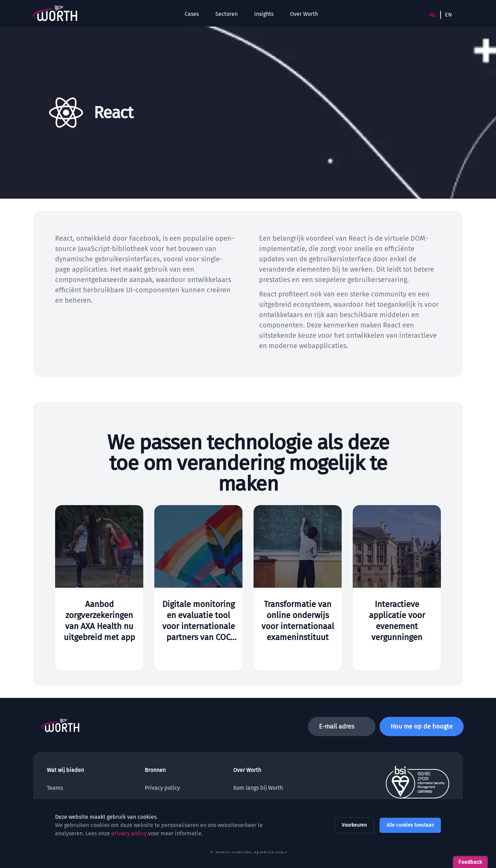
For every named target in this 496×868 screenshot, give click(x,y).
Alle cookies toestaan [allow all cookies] (410, 825)
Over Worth (304, 14)
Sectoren (226, 14)
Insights (264, 14)
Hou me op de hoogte (422, 726)
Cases (192, 14)
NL (433, 15)
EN (448, 15)
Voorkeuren (354, 825)
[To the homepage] (55, 13)
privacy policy (129, 833)
